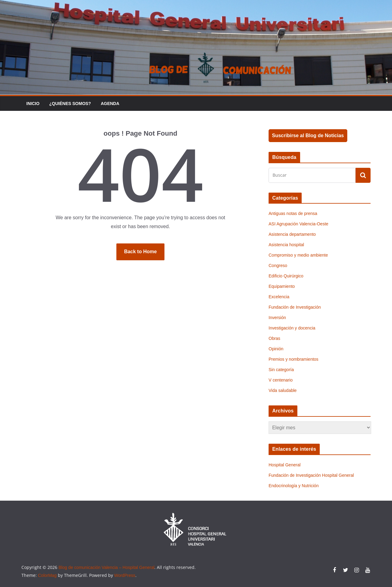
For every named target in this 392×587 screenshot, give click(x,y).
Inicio (33, 103)
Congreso (278, 265)
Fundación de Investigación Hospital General (311, 475)
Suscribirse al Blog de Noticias (308, 135)
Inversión (277, 318)
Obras (274, 338)
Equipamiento (282, 286)
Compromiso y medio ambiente (298, 255)
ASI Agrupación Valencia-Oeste (298, 224)
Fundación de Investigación (295, 307)
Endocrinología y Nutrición (294, 486)
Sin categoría (281, 370)
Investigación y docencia (292, 328)
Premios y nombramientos (294, 359)
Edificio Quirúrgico (286, 276)
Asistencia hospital (286, 245)
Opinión (276, 349)
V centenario (281, 380)
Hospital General (285, 465)
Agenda (110, 103)
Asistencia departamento (292, 234)
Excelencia (279, 297)
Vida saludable (283, 390)
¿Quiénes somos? (70, 103)
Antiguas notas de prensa (293, 213)
